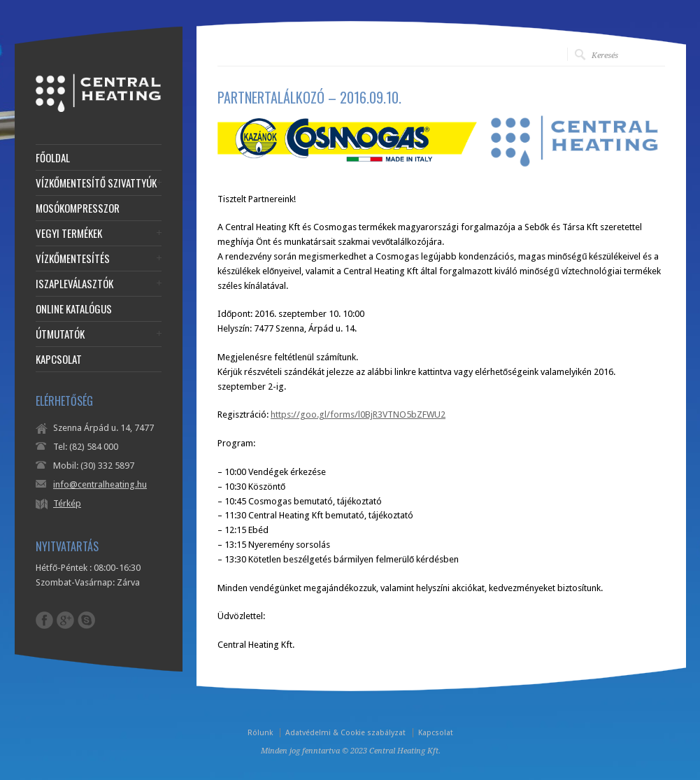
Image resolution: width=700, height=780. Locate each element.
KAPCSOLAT (59, 359)
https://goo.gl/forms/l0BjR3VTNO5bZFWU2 (358, 414)
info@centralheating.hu (100, 484)
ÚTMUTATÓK (60, 334)
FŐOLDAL (53, 158)
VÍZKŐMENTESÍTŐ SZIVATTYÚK (96, 183)
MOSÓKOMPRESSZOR (78, 208)
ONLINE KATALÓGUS (74, 309)
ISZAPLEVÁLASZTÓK (74, 284)
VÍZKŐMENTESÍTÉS (73, 258)
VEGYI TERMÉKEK (69, 233)
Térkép (67, 503)
